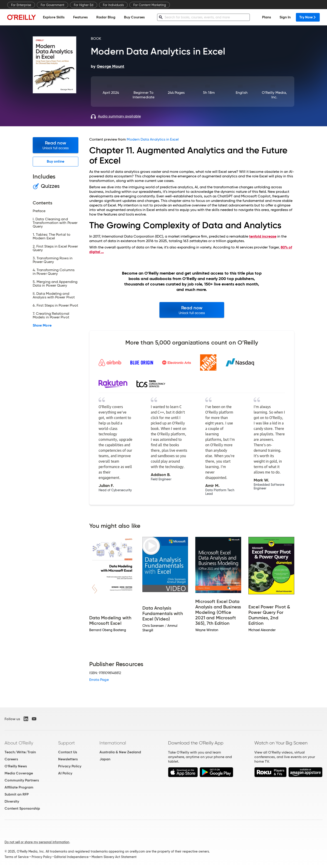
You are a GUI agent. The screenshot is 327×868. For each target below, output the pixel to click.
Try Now (308, 17)
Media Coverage (19, 773)
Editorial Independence (71, 857)
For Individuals (113, 5)
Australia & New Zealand (120, 752)
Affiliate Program (19, 787)
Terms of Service (17, 857)
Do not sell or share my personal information (37, 842)
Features (80, 17)
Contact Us (68, 752)
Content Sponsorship (22, 808)
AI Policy (65, 773)
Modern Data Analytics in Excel (153, 139)
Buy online (56, 161)
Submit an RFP (17, 794)
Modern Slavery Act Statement (114, 857)
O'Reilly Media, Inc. (274, 95)
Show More (42, 325)
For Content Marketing (150, 5)
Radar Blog (106, 17)
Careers (11, 759)
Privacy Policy (70, 766)
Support (67, 743)
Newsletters (68, 759)
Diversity (12, 801)
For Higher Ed (84, 5)
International (113, 743)
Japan (105, 759)
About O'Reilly (19, 743)
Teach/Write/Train (20, 752)
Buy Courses (134, 17)
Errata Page (99, 680)
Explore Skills (54, 17)
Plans (266, 17)
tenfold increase (263, 236)
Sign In (285, 17)
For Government (52, 5)
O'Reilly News (16, 766)
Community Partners (22, 780)
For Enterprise (21, 5)
